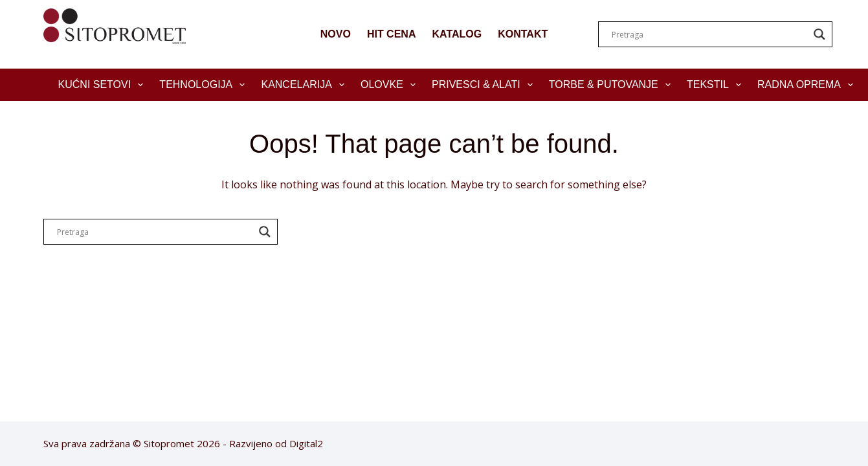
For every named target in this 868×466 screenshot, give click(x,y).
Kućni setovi (104, 85)
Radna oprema (808, 85)
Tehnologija (205, 85)
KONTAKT (523, 34)
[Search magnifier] (819, 34)
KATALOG (457, 34)
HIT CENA (392, 34)
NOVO (336, 34)
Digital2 (306, 443)
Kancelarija (305, 85)
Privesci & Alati (485, 85)
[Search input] (709, 34)
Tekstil (717, 85)
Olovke (391, 85)
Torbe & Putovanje (612, 85)
